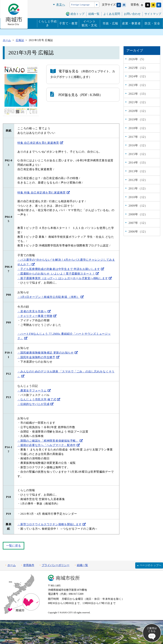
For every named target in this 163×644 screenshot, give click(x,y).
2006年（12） (138, 232)
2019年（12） (138, 119)
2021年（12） (138, 102)
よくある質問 (112, 14)
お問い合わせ (132, 14)
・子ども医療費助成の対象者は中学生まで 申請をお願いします (59, 269)
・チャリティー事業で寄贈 (35, 316)
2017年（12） (138, 137)
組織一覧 (94, 14)
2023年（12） (138, 85)
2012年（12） (138, 180)
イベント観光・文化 (89, 23)
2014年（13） (138, 163)
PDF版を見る (64, 94)
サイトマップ (153, 14)
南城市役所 (68, 578)
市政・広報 (110, 23)
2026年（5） (137, 59)
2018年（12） (138, 128)
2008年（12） (138, 214)
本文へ (61, 5)
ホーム (12, 565)
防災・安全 (152, 23)
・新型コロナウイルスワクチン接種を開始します (49, 524)
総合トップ (78, 14)
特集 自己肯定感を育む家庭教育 (38, 143)
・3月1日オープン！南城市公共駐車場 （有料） (49, 297)
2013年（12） (138, 171)
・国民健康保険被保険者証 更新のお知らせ (46, 353)
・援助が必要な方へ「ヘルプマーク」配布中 (47, 445)
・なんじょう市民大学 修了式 (37, 399)
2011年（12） (138, 188)
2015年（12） (138, 154)
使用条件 (29, 565)
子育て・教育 (68, 23)
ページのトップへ (151, 565)
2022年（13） (138, 94)
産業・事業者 (131, 23)
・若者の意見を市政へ (32, 311)
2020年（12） (138, 111)
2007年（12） (138, 223)
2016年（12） (138, 145)
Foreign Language (80, 5)
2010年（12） (138, 197)
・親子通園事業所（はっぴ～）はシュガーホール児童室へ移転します (63, 278)
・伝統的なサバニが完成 (33, 404)
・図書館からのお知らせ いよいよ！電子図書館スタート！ (56, 274)
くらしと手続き (48, 23)
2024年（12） (138, 76)
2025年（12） (138, 68)
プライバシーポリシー (56, 565)
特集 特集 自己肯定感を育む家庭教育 (42, 193)
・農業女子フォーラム (32, 391)
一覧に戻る (14, 546)
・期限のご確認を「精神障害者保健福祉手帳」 (48, 441)
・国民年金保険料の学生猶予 (36, 357)
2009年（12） (138, 206)
